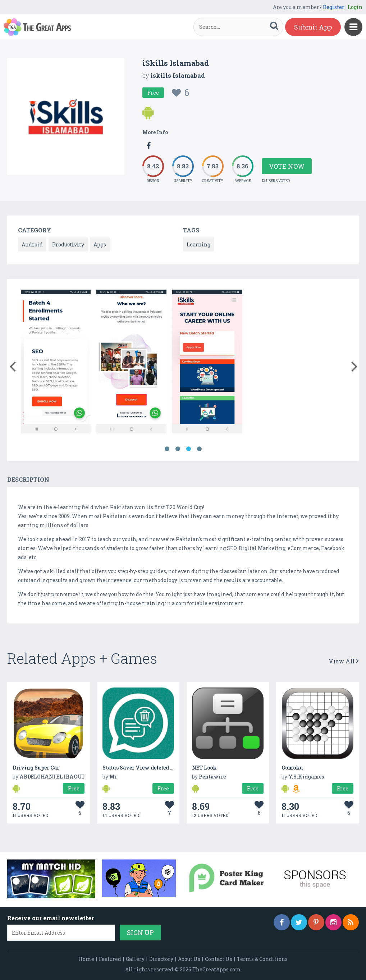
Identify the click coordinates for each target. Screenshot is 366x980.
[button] (12, 365)
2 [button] (178, 449)
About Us (189, 959)
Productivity (68, 244)
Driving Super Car (36, 768)
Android (32, 244)
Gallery (135, 959)
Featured (110, 959)
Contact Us (219, 959)
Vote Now (287, 166)
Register (334, 7)
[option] (56, 363)
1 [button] (167, 449)
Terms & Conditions (262, 959)
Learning (198, 244)
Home (86, 959)
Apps (100, 244)
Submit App (313, 27)
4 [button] (199, 449)
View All (344, 661)
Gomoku (292, 768)
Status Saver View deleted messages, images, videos (168, 768)
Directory (161, 959)
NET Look (204, 768)
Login (355, 7)
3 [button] (188, 449)
